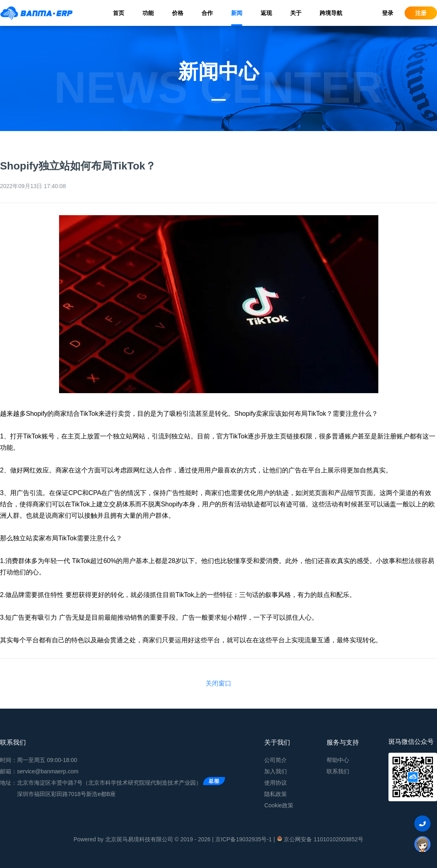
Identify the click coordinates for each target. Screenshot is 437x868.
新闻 (237, 13)
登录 (388, 13)
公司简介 (276, 760)
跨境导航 (331, 13)
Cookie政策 (279, 805)
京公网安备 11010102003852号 (320, 839)
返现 (266, 13)
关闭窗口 (218, 683)
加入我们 (276, 771)
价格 (178, 13)
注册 (421, 13)
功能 (148, 13)
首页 (119, 13)
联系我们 (338, 771)
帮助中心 (338, 760)
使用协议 (276, 783)
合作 (207, 13)
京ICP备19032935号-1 (244, 839)
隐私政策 (276, 794)
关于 (296, 13)
